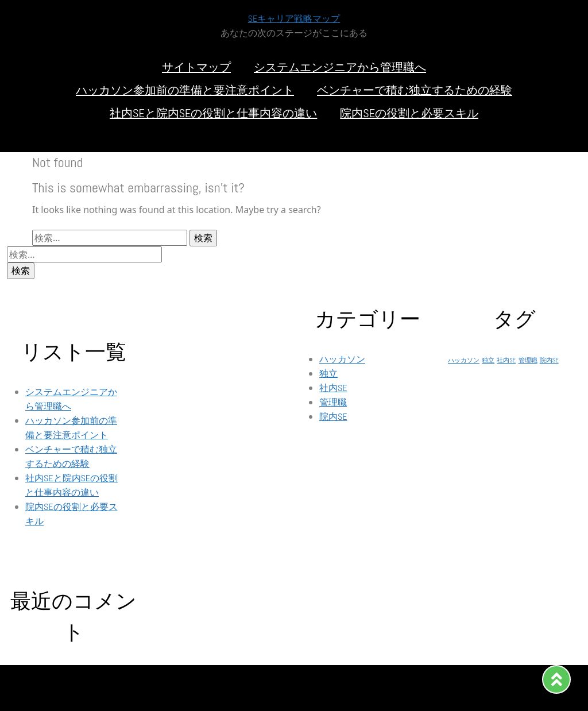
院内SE (333, 417)
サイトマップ (196, 67)
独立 (328, 374)
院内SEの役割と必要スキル (409, 113)
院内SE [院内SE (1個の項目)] (549, 360)
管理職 (333, 402)
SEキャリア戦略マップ (294, 19)
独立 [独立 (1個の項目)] (488, 360)
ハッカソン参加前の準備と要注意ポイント (185, 90)
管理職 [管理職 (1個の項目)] (528, 360)
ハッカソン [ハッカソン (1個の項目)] (464, 360)
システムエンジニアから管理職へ (340, 67)
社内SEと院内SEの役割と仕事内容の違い (213, 113)
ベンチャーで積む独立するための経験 (415, 90)
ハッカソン (342, 359)
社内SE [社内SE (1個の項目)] (506, 360)
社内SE (333, 388)
